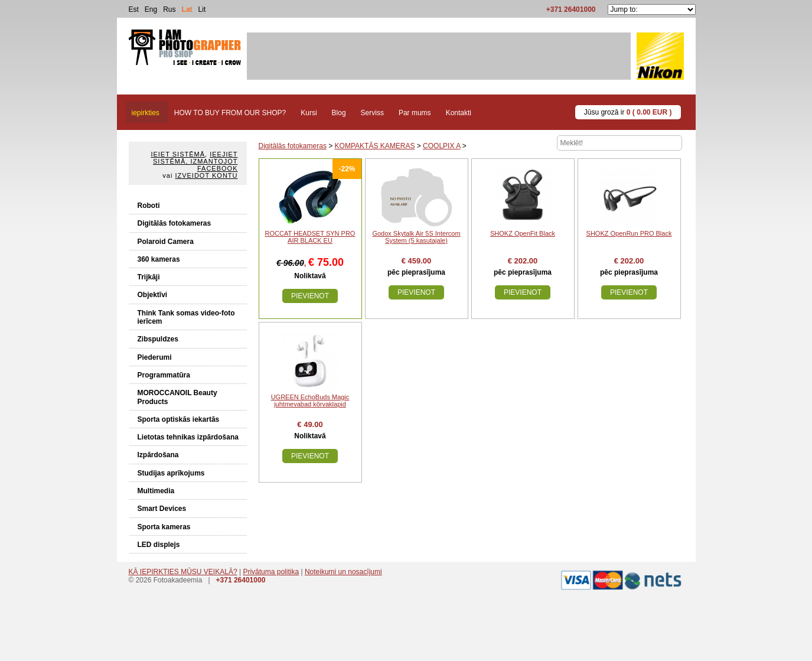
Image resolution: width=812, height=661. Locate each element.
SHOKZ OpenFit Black (523, 233)
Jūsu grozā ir (628, 112)
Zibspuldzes (158, 339)
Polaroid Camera (166, 242)
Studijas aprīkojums (171, 473)
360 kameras (159, 259)
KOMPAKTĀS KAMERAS (375, 146)
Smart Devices (162, 509)
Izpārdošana (158, 455)
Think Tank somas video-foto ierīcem (186, 317)
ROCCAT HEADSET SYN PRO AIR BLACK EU (310, 237)
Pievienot (310, 296)
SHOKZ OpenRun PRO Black (629, 233)
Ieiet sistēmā (178, 154)
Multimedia (156, 491)
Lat (187, 9)
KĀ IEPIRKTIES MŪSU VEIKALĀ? (183, 572)
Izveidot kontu (206, 175)
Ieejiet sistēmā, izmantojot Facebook (195, 161)
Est (134, 9)
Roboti (149, 206)
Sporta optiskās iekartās (179, 419)
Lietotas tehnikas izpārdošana (188, 437)
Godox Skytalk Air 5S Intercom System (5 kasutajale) (416, 237)
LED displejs (159, 545)
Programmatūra (164, 375)
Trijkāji (149, 277)
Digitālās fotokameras (175, 223)
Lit (202, 9)
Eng (151, 9)
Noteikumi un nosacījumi (343, 572)
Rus (169, 9)
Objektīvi (153, 295)
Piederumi (155, 357)
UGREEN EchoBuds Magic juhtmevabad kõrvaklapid (310, 400)
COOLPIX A (441, 146)
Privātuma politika (271, 572)
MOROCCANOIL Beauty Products (177, 397)
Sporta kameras (164, 527)
